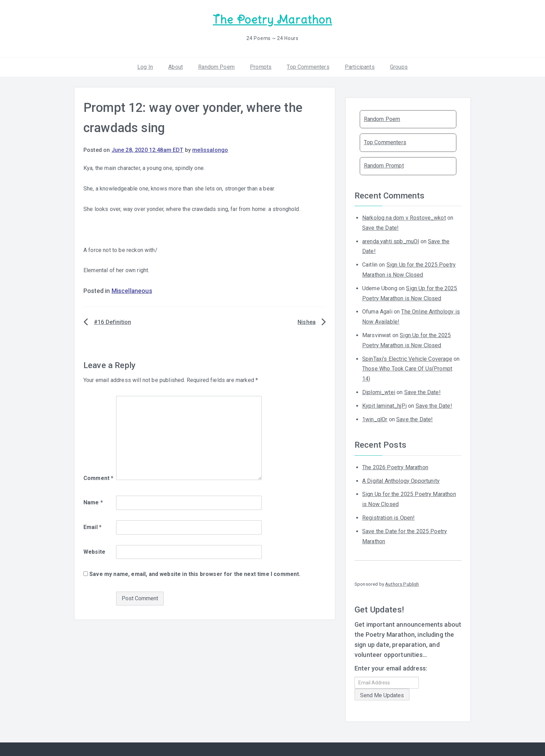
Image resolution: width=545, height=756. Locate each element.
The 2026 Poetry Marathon (395, 467)
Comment (98, 477)
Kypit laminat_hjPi (384, 405)
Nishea (307, 321)
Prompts (261, 66)
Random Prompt (384, 165)
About (176, 66)
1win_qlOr (375, 418)
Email (92, 526)
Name (93, 502)
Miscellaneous (132, 290)
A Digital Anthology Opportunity (401, 480)
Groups (399, 66)
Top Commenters (308, 66)
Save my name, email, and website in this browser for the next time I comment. (195, 573)
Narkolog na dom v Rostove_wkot (404, 217)
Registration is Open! (388, 517)
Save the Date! (380, 227)
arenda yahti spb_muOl (391, 240)
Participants (360, 66)
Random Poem (216, 66)
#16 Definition (112, 321)
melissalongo (210, 149)
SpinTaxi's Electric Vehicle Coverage (407, 358)
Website (94, 551)
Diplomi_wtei (379, 392)
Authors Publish (402, 583)
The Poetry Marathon (272, 19)
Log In (145, 66)
